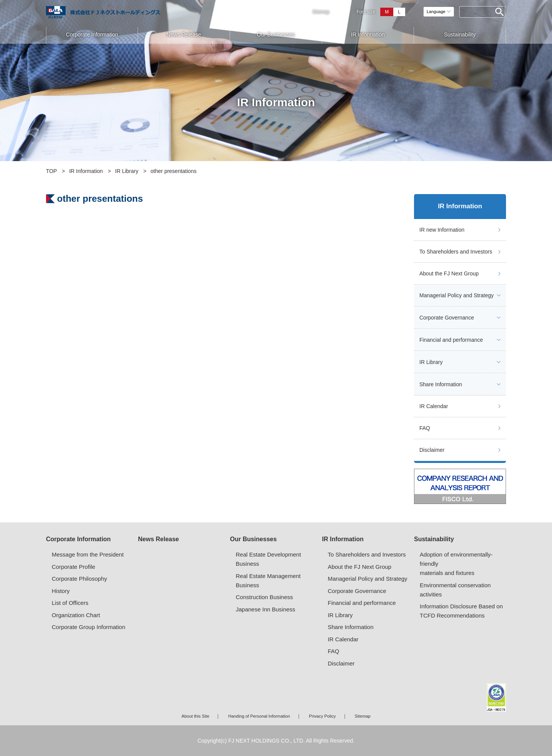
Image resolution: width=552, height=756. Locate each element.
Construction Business (264, 597)
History (61, 591)
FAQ (425, 428)
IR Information (368, 35)
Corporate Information (92, 35)
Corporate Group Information (89, 627)
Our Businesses (276, 35)
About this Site (195, 716)
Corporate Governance (447, 318)
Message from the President (88, 554)
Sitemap (321, 12)
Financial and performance (451, 340)
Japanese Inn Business (265, 609)
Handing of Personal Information (259, 716)
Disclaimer (432, 450)
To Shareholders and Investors (456, 252)
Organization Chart (76, 615)
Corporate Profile (73, 567)
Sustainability (460, 35)
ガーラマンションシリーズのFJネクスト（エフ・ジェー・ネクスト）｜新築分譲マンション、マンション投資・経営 (103, 12)
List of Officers (70, 603)
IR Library (127, 171)
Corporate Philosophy (79, 579)
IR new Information (442, 230)
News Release (184, 35)
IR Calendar (434, 406)
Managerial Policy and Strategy (457, 295)
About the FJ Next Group (449, 273)
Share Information (441, 384)
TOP (52, 171)
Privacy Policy (322, 716)
